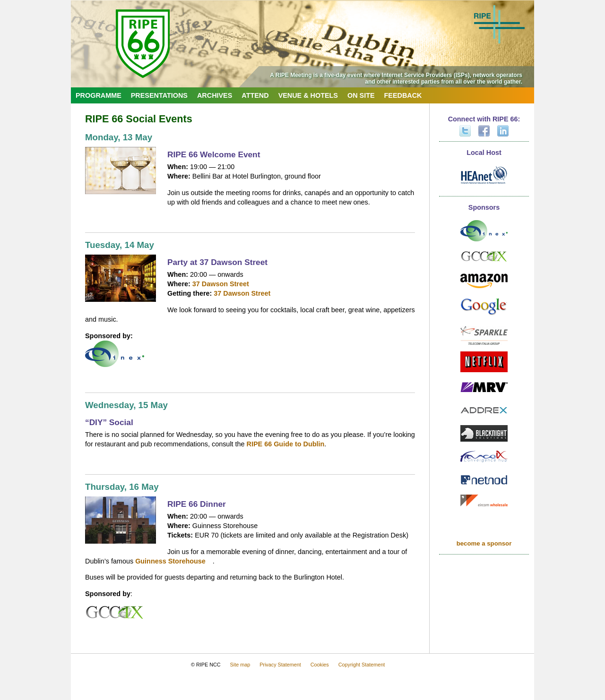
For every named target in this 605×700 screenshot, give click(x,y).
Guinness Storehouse (170, 561)
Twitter (465, 131)
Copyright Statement (362, 665)
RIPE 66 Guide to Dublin (286, 444)
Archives (215, 95)
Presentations (159, 95)
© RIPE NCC (206, 665)
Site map (240, 665)
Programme (99, 95)
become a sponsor (484, 543)
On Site (361, 95)
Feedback (403, 95)
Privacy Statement (280, 665)
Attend (255, 95)
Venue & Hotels (308, 95)
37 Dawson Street (221, 284)
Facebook (484, 131)
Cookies (320, 665)
